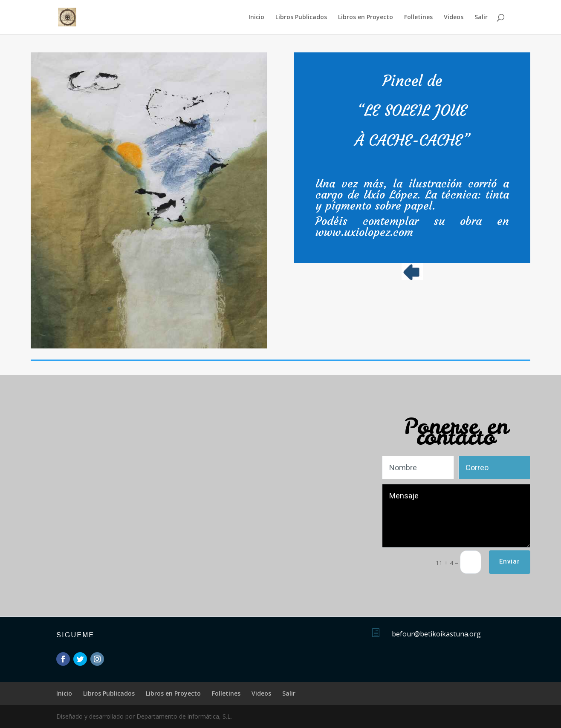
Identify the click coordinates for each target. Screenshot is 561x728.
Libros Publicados (301, 17)
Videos (454, 17)
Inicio (256, 17)
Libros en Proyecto (366, 17)
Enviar (510, 561)
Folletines (418, 17)
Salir (481, 17)
